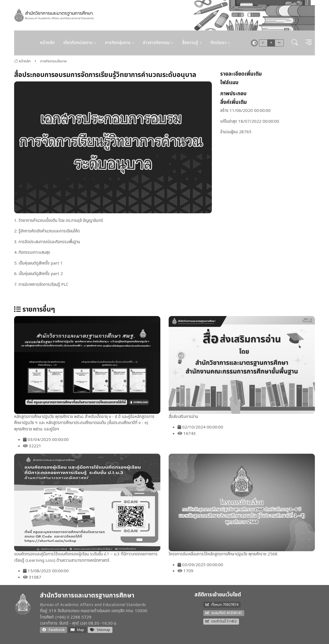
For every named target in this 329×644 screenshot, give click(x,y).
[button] (295, 43)
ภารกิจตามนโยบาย (53, 61)
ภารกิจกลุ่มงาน (118, 43)
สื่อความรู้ (190, 43)
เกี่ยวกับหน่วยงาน (78, 43)
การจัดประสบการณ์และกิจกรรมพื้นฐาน (49, 242)
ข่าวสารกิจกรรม (156, 43)
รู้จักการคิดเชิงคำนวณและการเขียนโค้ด (49, 231)
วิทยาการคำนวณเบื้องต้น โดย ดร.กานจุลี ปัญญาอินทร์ (61, 221)
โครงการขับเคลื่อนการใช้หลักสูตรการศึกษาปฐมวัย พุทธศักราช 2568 (223, 554)
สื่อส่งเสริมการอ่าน (183, 417)
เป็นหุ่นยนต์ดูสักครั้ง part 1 (41, 263)
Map (77, 630)
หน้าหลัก (47, 43)
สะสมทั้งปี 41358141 (224, 613)
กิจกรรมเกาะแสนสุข (34, 252)
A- (263, 43)
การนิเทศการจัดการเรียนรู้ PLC (43, 285)
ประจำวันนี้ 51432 (221, 621)
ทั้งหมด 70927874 (222, 605)
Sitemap (100, 630)
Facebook (53, 630)
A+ (279, 43)
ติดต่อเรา (219, 43)
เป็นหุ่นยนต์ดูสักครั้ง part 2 (41, 274)
